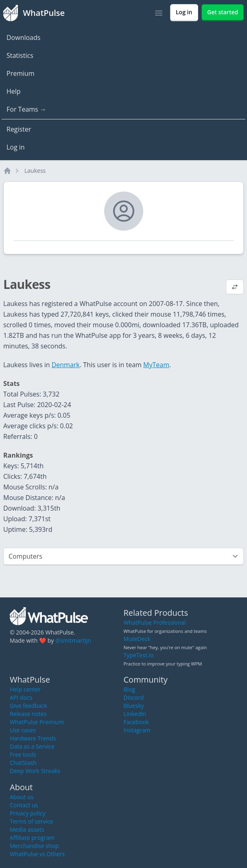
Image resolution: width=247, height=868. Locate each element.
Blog (130, 689)
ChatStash (23, 763)
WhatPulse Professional (155, 622)
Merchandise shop (34, 846)
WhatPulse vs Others (37, 854)
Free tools (23, 755)
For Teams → (26, 109)
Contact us (24, 805)
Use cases (23, 730)
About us (22, 797)
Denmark (66, 365)
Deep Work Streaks (35, 771)
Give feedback (28, 706)
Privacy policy (28, 813)
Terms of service (32, 821)
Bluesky (134, 706)
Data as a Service (32, 746)
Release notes (28, 714)
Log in (16, 147)
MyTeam (156, 365)
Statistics (20, 55)
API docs (21, 697)
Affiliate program (32, 838)
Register (19, 129)
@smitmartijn (73, 640)
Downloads (23, 37)
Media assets (27, 829)
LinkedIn (135, 714)
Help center (25, 689)
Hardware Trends (33, 738)
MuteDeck (137, 639)
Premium (21, 73)
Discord (134, 697)
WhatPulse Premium (37, 722)
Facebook (136, 722)
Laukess (35, 171)
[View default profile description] (235, 288)
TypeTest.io (139, 655)
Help (14, 91)
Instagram (137, 730)
